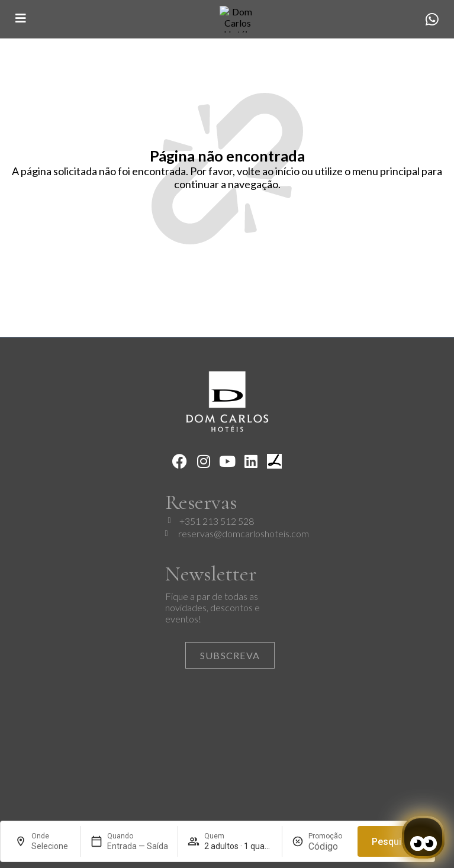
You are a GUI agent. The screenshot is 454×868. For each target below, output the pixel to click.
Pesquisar (394, 842)
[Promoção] (328, 846)
